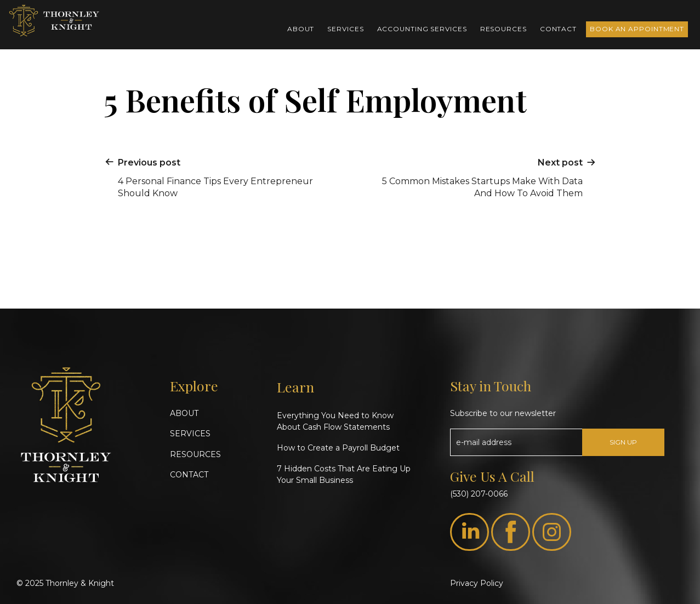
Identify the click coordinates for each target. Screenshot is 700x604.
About (301, 29)
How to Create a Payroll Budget (338, 448)
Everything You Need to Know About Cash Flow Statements (335, 421)
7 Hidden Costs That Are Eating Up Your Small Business (344, 474)
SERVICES (190, 434)
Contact (558, 29)
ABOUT (184, 413)
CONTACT (189, 475)
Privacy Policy (477, 583)
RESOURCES (195, 454)
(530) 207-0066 (479, 494)
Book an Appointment (637, 29)
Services (345, 29)
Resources (503, 29)
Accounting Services (422, 29)
